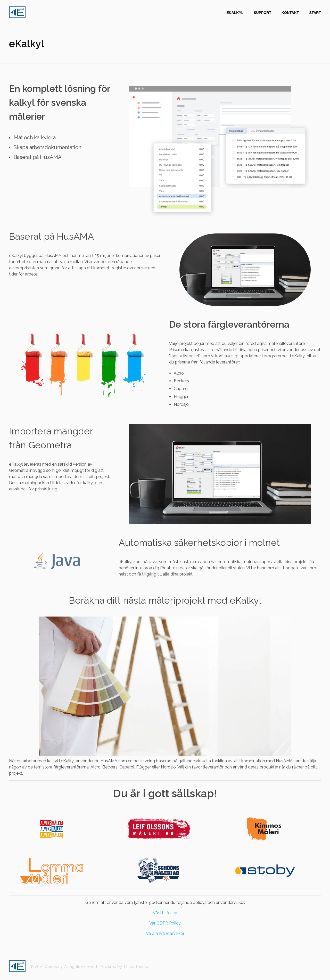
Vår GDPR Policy (165, 923)
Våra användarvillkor (165, 933)
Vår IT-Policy (165, 913)
